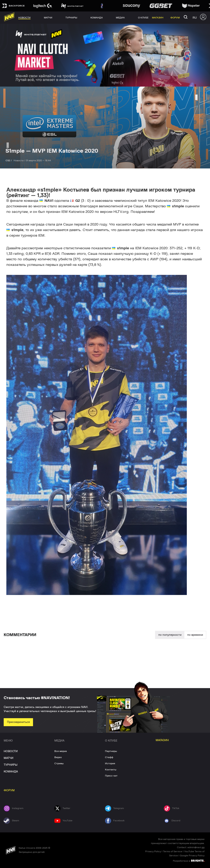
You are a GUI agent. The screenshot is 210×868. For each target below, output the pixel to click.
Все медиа (61, 751)
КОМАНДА (11, 772)
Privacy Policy (153, 851)
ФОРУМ (9, 790)
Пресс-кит (111, 776)
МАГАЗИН (162, 740)
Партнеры (111, 751)
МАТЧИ (9, 758)
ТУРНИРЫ (11, 765)
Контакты (111, 770)
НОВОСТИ (11, 751)
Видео (58, 757)
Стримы (59, 763)
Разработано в (189, 861)
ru (195, 18)
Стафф (109, 757)
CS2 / (9, 160)
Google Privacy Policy (192, 856)
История (110, 763)
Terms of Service (173, 851)
